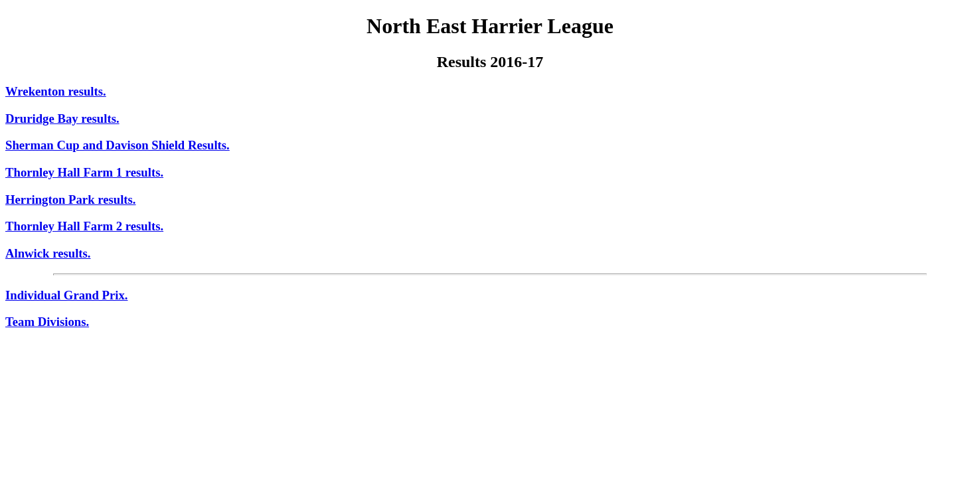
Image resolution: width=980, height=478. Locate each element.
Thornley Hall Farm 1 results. (84, 172)
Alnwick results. (48, 253)
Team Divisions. (47, 322)
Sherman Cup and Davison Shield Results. (118, 145)
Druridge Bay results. (62, 119)
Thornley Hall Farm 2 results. (84, 226)
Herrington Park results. (71, 199)
